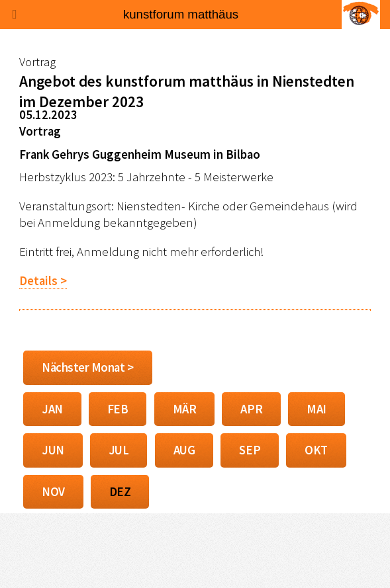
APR (251, 409)
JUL (119, 450)
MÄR (185, 409)
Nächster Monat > (88, 367)
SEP (250, 450)
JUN (53, 450)
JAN (52, 409)
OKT (316, 450)
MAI (317, 409)
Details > (43, 281)
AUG (184, 450)
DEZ (120, 492)
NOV (53, 492)
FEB (118, 409)
